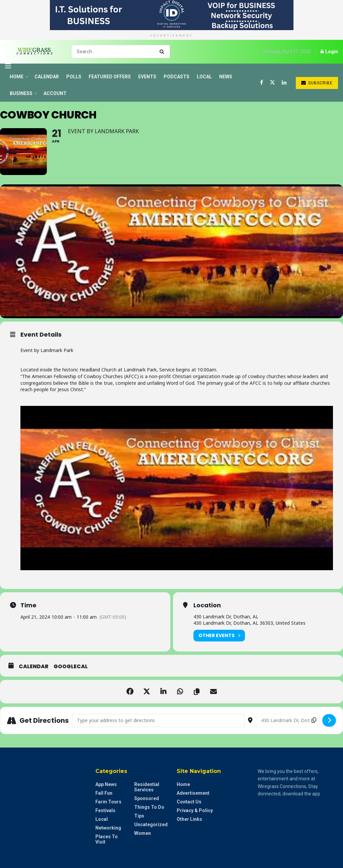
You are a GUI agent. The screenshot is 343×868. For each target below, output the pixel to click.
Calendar (47, 77)
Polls (74, 77)
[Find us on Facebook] (262, 82)
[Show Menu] (8, 66)
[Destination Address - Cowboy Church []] (287, 720)
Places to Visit (107, 839)
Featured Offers (110, 77)
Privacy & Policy (195, 810)
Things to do (149, 807)
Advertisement (193, 793)
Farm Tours (108, 802)
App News (106, 784)
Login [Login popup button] (329, 52)
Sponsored (147, 798)
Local (204, 77)
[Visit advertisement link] (171, 15)
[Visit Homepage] (32, 52)
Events (147, 77)
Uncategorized (151, 824)
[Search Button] (163, 52)
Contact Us (189, 802)
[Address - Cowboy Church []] (158, 720)
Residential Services (147, 787)
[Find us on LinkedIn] (284, 82)
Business (21, 93)
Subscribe (317, 83)
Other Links (189, 819)
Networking (108, 828)
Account (55, 93)
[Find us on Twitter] (272, 82)
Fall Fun (104, 793)
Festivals (105, 810)
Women (143, 833)
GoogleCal (71, 667)
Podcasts (177, 77)
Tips (139, 816)
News (226, 77)
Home (17, 77)
